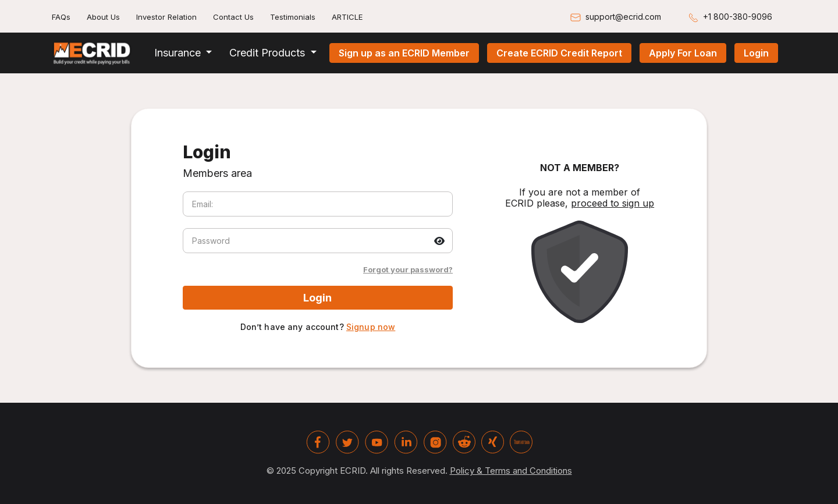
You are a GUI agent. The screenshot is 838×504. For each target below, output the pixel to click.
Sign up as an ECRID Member (404, 53)
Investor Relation (166, 17)
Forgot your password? (408, 269)
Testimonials (293, 17)
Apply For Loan (683, 53)
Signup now (371, 327)
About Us (103, 17)
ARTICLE (347, 17)
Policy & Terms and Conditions (511, 471)
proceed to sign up (612, 203)
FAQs (61, 17)
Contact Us (233, 17)
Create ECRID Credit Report (559, 53)
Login (756, 53)
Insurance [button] (179, 53)
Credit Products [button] (269, 53)
